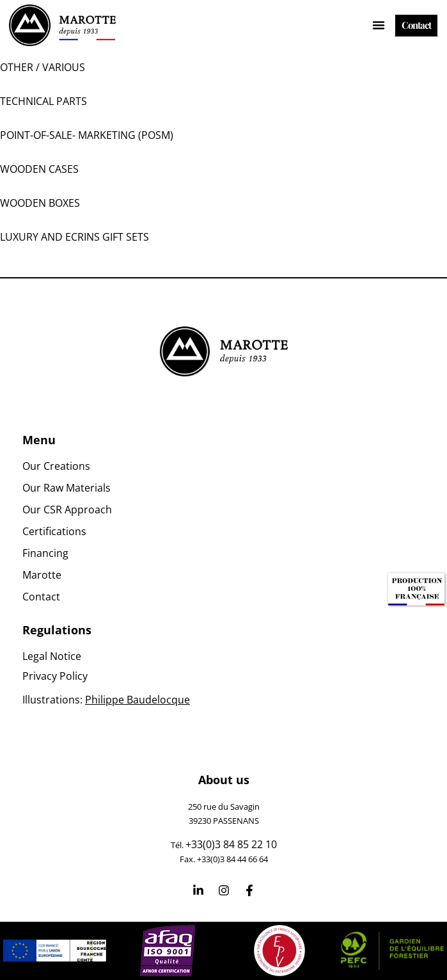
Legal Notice (52, 656)
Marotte (42, 575)
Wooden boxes (40, 203)
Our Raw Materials (67, 488)
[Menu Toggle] (379, 25)
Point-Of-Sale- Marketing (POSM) (87, 135)
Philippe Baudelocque (137, 700)
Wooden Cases (39, 169)
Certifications (54, 531)
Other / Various (43, 67)
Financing (45, 553)
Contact (41, 597)
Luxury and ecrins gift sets (74, 237)
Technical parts (43, 101)
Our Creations (56, 466)
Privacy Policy (55, 676)
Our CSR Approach (67, 510)
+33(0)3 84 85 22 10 (231, 844)
